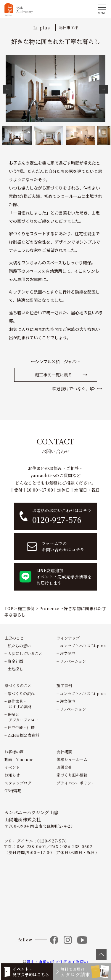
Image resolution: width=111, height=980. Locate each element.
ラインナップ (68, 638)
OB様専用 (13, 791)
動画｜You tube (19, 759)
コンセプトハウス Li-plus (83, 646)
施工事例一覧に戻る (54, 375)
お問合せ (64, 767)
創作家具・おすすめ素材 (20, 704)
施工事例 (64, 685)
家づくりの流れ (21, 693)
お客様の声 (14, 752)
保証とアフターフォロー (23, 717)
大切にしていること (25, 653)
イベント (12, 767)
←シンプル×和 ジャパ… (55, 362)
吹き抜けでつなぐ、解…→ (77, 389)
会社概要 (64, 752)
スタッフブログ (18, 783)
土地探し (15, 669)
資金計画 (15, 661)
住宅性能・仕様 (21, 727)
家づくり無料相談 (72, 775)
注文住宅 (67, 653)
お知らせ (12, 775)
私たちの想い (19, 646)
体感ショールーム (72, 759)
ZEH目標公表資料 (23, 735)
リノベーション (73, 661)
